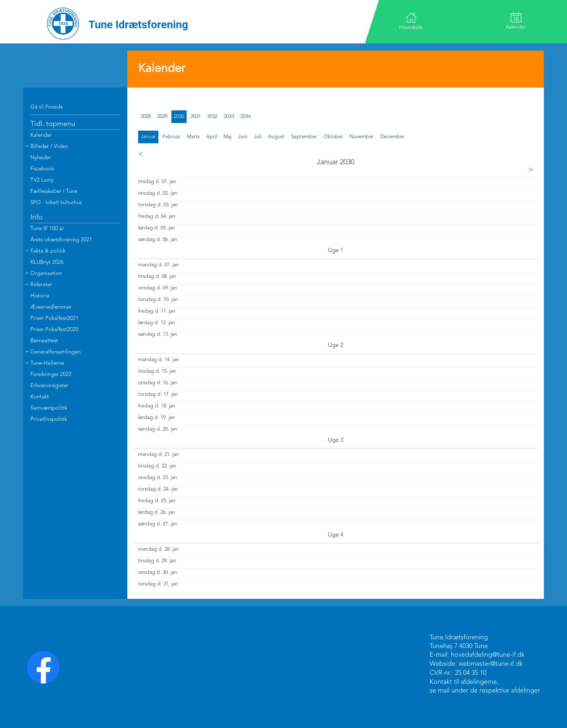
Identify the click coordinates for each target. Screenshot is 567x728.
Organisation (46, 274)
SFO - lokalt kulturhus (56, 203)
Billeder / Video (49, 147)
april (212, 137)
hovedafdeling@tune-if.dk (488, 655)
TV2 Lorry (42, 180)
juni (243, 137)
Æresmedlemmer (51, 307)
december (393, 137)
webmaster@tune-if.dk (491, 664)
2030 (179, 117)
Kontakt (40, 397)
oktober (333, 137)
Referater (41, 285)
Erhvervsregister (49, 386)
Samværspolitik (49, 408)
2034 (246, 117)
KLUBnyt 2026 (47, 263)
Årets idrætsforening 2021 (61, 240)
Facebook (42, 169)
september (304, 137)
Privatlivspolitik (49, 420)
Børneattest (44, 341)
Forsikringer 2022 (51, 375)
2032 (212, 117)
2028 (146, 117)
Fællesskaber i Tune (54, 192)
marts (193, 137)
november (362, 137)
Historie (40, 296)
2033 (229, 117)
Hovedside (411, 21)
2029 (162, 117)
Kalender (515, 21)
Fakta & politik (48, 251)
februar (171, 137)
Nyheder (41, 158)
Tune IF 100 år (47, 229)
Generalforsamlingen (56, 352)
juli (258, 137)
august (276, 137)
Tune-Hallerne (47, 363)
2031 (196, 117)
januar (148, 137)
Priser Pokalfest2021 (54, 319)
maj (227, 137)
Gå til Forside (47, 107)
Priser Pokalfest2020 (54, 330)
